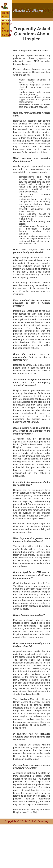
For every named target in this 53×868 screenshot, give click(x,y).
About (6, 16)
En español (6, 29)
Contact (6, 24)
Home (6, 13)
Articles (6, 20)
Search (6, 35)
